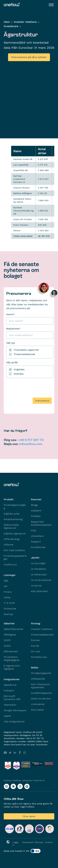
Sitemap (39, 842)
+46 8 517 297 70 (31, 440)
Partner (35, 640)
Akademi (36, 511)
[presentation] (30, 387)
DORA (7, 646)
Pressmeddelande (24, 354)
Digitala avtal (12, 514)
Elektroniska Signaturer (11, 526)
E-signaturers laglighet (12, 667)
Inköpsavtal (38, 679)
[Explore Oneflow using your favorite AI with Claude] (13, 786)
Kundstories (38, 547)
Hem (7, 22)
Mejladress (13, 329)
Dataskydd (28, 842)
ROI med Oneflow (14, 550)
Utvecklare (37, 536)
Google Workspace (15, 710)
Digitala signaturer (15, 534)
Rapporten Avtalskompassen (41, 523)
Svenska (19, 374)
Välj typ (11, 343)
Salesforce (10, 685)
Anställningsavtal (41, 693)
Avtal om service (41, 699)
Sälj (6, 581)
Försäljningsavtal (41, 673)
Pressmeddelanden (42, 635)
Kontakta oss (39, 657)
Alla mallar (38, 710)
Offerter (9, 545)
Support (36, 542)
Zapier (8, 716)
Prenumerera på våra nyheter (29, 57)
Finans (8, 592)
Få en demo (29, 816)
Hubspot (9, 690)
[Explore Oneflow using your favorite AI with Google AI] (27, 786)
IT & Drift (9, 603)
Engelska (19, 369)
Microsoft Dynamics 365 (12, 698)
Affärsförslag (12, 539)
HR (5, 586)
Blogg (34, 505)
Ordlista (36, 516)
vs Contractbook (41, 580)
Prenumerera (42, 401)
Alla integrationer (14, 721)
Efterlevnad (11, 651)
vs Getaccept (39, 574)
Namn (10, 314)
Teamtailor (10, 705)
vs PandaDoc (39, 569)
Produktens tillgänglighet (12, 659)
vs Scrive (36, 586)
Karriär (35, 646)
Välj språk (12, 362)
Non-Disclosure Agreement (40, 686)
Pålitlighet (10, 635)
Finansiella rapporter (26, 350)
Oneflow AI (10, 565)
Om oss (35, 651)
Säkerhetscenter (14, 629)
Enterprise (10, 609)
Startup (8, 614)
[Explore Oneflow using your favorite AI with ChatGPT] (6, 786)
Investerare (11, 26)
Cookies (48, 842)
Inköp (7, 597)
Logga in (15, 844)
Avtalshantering (13, 519)
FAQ (33, 530)
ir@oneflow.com (31, 444)
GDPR (7, 640)
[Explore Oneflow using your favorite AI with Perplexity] (20, 786)
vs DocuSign (38, 563)
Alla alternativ (39, 591)
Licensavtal (38, 704)
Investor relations (25, 22)
